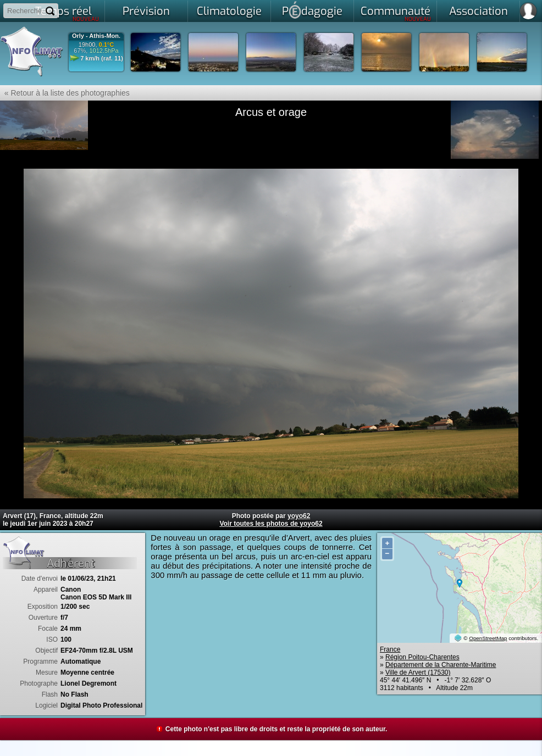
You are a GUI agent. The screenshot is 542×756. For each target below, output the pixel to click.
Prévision (146, 11)
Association (479, 11)
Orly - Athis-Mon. (96, 36)
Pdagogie (312, 10)
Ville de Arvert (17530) (418, 672)
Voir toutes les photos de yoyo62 (271, 524)
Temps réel (67, 13)
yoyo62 (299, 516)
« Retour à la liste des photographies (65, 93)
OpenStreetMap (488, 638)
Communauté (396, 13)
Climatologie (229, 11)
